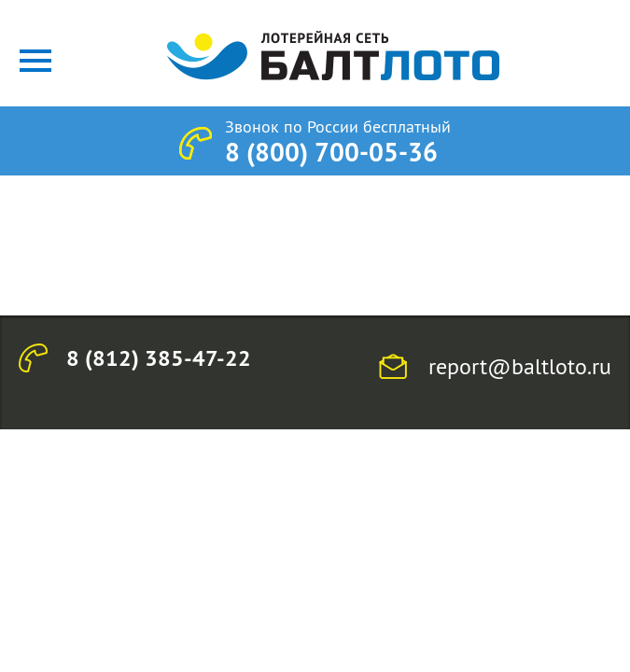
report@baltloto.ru (520, 366)
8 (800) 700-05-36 (331, 152)
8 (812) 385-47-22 (159, 358)
